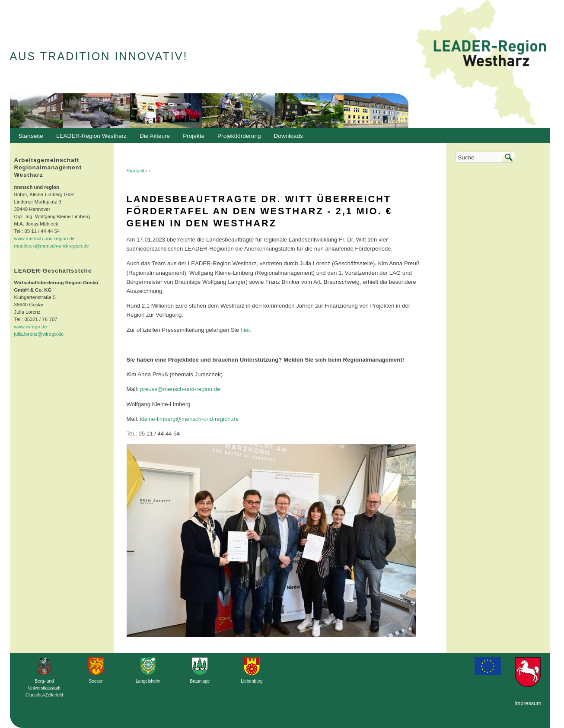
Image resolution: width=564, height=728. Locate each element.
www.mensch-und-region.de (45, 238)
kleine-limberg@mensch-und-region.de (189, 419)
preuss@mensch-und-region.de (180, 389)
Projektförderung (237, 138)
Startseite (137, 171)
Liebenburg (252, 681)
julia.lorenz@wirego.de (39, 334)
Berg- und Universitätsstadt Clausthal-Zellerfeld (44, 688)
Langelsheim (148, 681)
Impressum (528, 703)
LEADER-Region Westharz (89, 138)
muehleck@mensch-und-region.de (52, 246)
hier (245, 330)
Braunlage (200, 681)
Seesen (96, 681)
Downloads (286, 138)
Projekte (194, 136)
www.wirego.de (31, 327)
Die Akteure (153, 138)
